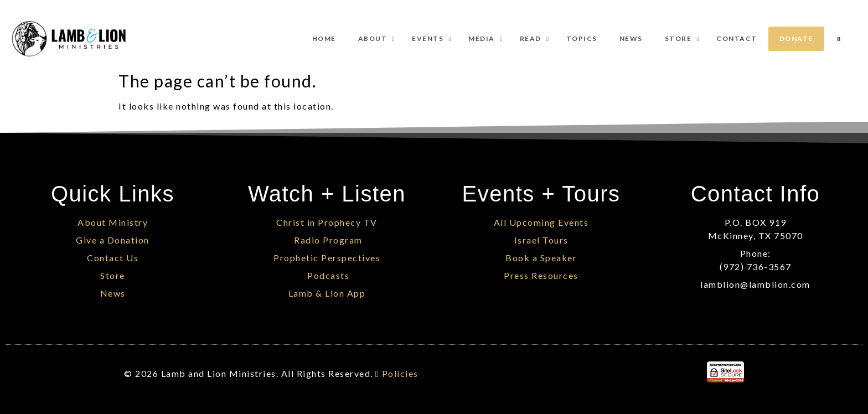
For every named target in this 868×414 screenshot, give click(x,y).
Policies (400, 373)
